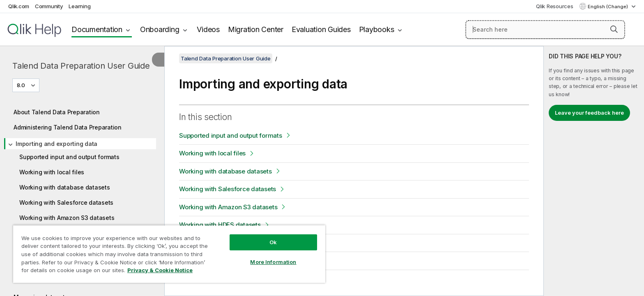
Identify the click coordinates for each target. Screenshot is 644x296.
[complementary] (594, 171)
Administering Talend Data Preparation (68, 127)
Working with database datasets (65, 187)
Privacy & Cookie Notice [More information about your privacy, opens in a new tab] (160, 270)
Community (49, 6)
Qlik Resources (555, 6)
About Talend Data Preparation (57, 112)
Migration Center (256, 29)
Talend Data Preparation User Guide (81, 66)
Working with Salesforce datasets (66, 202)
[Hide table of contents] (158, 60)
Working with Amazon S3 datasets (67, 218)
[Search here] (545, 30)
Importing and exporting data (56, 144)
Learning (79, 6)
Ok (273, 242)
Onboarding (160, 29)
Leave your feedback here (589, 113)
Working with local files (52, 172)
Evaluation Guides (321, 29)
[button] (614, 29)
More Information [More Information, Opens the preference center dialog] (273, 262)
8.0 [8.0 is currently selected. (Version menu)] (22, 85)
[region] (169, 254)
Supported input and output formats (69, 157)
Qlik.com (19, 6)
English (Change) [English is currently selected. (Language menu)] (608, 7)
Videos (208, 29)
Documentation (97, 29)
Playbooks (377, 29)
